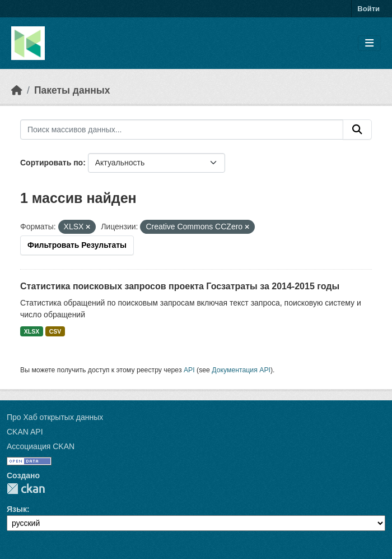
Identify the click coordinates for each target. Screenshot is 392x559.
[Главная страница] (17, 90)
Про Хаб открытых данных (55, 417)
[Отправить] (357, 130)
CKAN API (25, 432)
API (189, 370)
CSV (55, 331)
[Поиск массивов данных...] (182, 130)
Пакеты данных (72, 90)
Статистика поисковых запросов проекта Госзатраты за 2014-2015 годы (180, 286)
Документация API (241, 370)
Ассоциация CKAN (41, 446)
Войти (368, 9)
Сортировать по (52, 163)
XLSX (32, 331)
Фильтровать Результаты (77, 245)
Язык (17, 509)
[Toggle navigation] (369, 43)
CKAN (26, 489)
